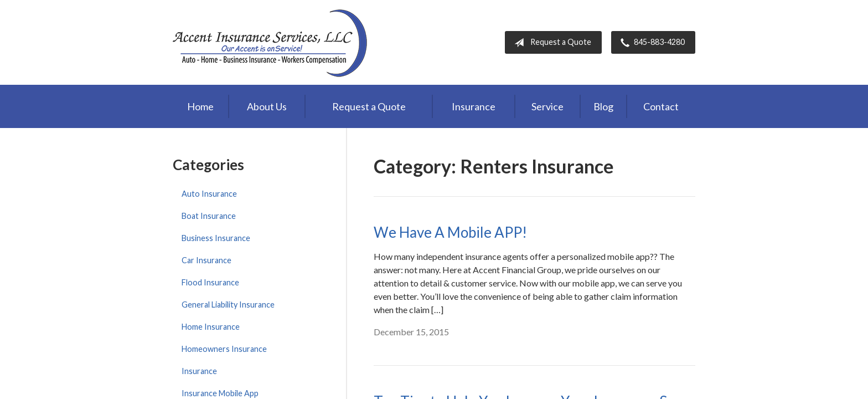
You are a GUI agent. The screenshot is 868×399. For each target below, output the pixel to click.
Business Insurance (216, 238)
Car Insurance (206, 260)
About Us (267, 106)
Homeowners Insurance (224, 349)
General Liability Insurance (228, 305)
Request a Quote (551, 43)
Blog (603, 106)
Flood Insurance (210, 282)
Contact (661, 106)
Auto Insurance (209, 194)
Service (547, 106)
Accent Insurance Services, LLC (271, 42)
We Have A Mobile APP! (450, 232)
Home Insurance (211, 327)
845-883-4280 (650, 43)
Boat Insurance (209, 216)
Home (200, 106)
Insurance (474, 106)
